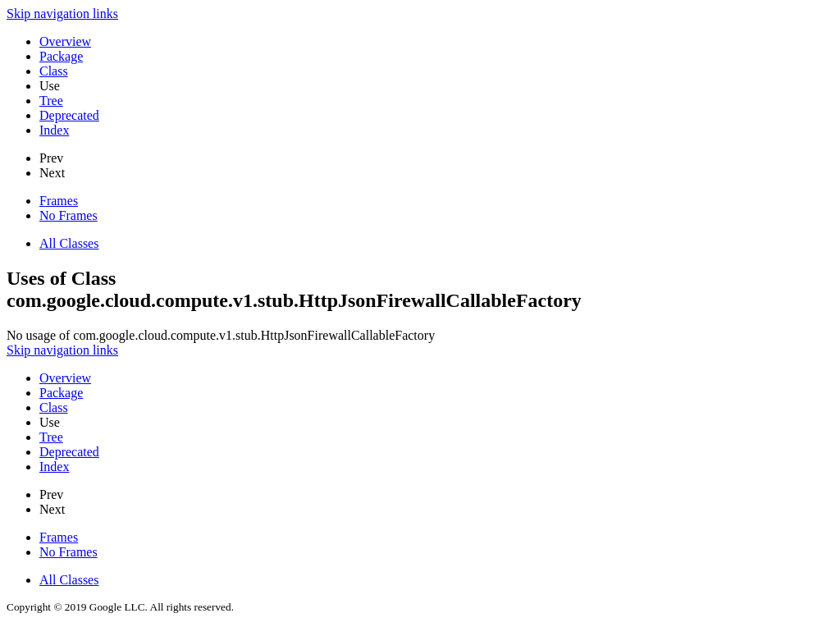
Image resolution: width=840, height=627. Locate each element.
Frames (59, 201)
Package (61, 56)
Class (54, 71)
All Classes (69, 243)
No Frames (68, 215)
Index (54, 130)
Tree (51, 101)
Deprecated (69, 115)
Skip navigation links (62, 14)
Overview (65, 41)
